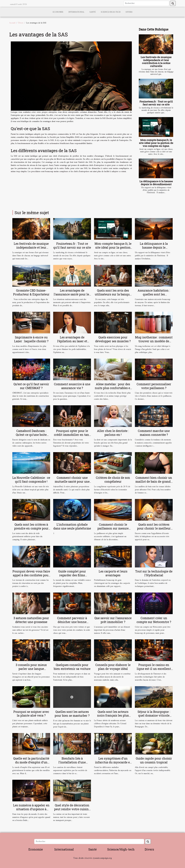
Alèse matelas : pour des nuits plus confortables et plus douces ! (113, 388)
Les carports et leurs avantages (113, 573)
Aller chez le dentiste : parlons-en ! (113, 433)
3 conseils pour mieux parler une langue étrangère (31, 669)
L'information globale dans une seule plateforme (72, 526)
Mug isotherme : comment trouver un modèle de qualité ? (154, 341)
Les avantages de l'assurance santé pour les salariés (72, 294)
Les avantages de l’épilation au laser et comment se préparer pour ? (72, 343)
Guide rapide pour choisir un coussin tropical (154, 760)
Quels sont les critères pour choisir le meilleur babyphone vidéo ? (154, 528)
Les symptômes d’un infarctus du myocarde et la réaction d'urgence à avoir (113, 764)
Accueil (12, 23)
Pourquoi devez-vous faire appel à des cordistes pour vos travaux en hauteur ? (31, 575)
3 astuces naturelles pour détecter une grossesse (31, 620)
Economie (58, 12)
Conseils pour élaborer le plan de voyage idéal (113, 667)
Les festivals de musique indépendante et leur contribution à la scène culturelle (156, 62)
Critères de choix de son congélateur (113, 480)
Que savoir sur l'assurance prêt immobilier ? (113, 620)
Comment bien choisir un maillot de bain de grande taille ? (154, 481)
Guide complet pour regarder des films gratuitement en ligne (72, 575)
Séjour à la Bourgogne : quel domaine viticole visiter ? (154, 716)
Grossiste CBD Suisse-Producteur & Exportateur (31, 292)
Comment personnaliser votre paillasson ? (154, 386)
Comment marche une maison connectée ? (154, 433)
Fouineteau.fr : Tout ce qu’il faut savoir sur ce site (156, 103)
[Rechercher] (146, 3)
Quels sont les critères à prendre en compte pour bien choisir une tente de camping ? (31, 530)
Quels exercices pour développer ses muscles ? (113, 339)
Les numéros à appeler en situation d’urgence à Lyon (31, 809)
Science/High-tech (111, 12)
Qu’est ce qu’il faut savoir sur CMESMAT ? (31, 386)
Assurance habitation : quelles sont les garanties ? (154, 294)
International (76, 12)
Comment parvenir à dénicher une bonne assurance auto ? (72, 622)
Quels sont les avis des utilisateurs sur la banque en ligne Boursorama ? (113, 294)
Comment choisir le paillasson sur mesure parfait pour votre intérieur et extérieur (113, 530)
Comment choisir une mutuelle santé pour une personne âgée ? (72, 481)
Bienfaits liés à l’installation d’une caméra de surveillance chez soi (72, 764)
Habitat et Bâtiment (92, 862)
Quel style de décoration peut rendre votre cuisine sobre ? (72, 809)
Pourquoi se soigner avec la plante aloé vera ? (31, 714)
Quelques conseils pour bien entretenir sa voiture (72, 667)
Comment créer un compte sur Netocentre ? (154, 620)
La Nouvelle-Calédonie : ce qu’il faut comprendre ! (31, 480)
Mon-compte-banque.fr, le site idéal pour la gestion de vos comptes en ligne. (156, 143)
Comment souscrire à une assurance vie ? (72, 386)
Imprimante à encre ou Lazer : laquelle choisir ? (31, 339)
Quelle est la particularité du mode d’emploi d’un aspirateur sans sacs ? (31, 762)
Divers (129, 12)
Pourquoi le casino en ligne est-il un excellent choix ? (154, 669)
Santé (93, 12)
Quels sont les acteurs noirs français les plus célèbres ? (113, 716)
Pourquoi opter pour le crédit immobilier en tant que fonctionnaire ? (72, 435)
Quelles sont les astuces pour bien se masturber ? (72, 714)
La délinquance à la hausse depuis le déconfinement (156, 183)
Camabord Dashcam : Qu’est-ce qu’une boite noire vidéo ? (31, 435)
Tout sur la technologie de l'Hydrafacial (154, 573)
